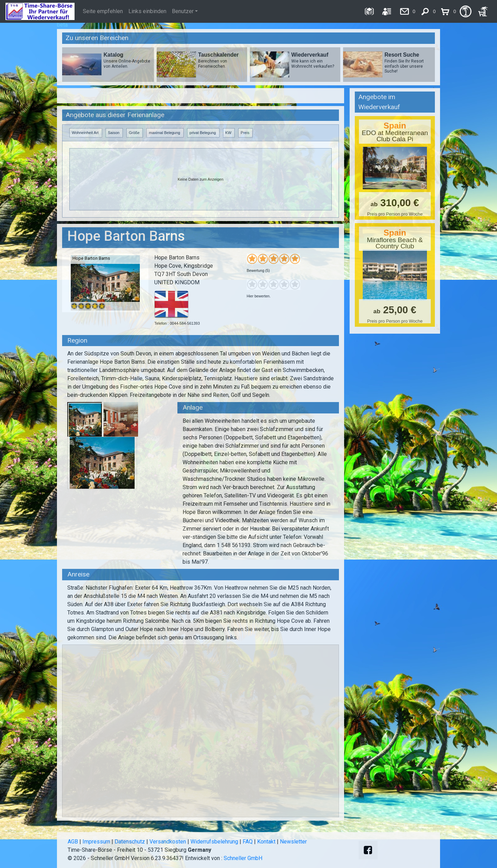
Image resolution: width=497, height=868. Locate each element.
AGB (73, 842)
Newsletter (293, 842)
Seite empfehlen (103, 11)
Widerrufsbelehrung (214, 842)
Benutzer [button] (183, 11)
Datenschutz (130, 842)
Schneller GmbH (243, 858)
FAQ (248, 842)
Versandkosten (168, 842)
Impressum (96, 842)
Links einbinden (147, 11)
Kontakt (266, 842)
